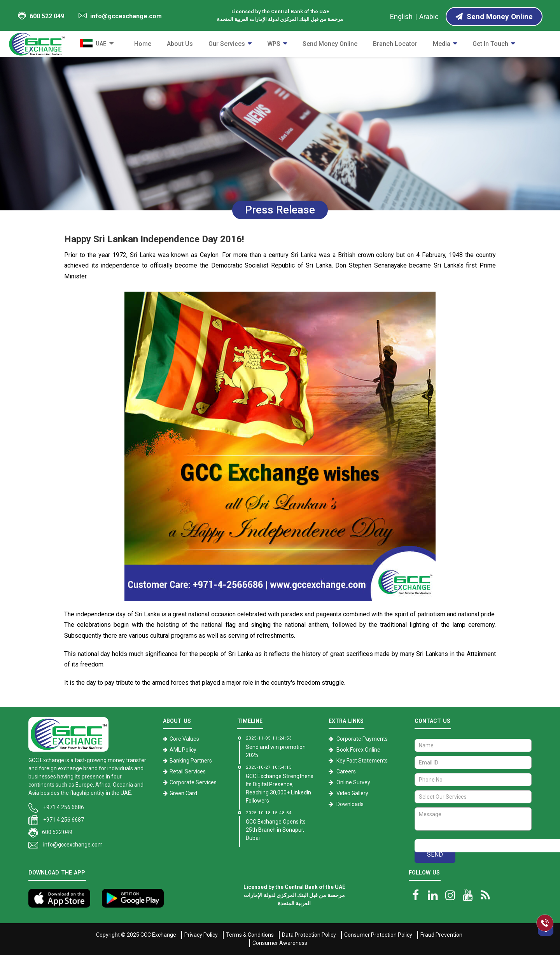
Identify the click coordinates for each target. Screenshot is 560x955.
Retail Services (188, 771)
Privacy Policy (201, 935)
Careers (346, 771)
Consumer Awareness (280, 943)
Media (442, 44)
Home (143, 44)
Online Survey (353, 782)
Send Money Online (330, 44)
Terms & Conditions (250, 935)
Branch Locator (395, 44)
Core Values (184, 739)
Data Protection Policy (309, 935)
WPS (274, 44)
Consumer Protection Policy (378, 935)
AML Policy (183, 750)
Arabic (429, 17)
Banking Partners (191, 761)
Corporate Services (193, 782)
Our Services (227, 44)
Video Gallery (352, 793)
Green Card (183, 793)
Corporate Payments (362, 739)
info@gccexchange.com (120, 16)
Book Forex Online (358, 750)
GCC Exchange (158, 935)
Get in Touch (490, 44)
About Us (180, 44)
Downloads (350, 804)
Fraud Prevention (441, 935)
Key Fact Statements (362, 761)
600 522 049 (41, 16)
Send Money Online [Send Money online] (494, 17)
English (401, 17)
